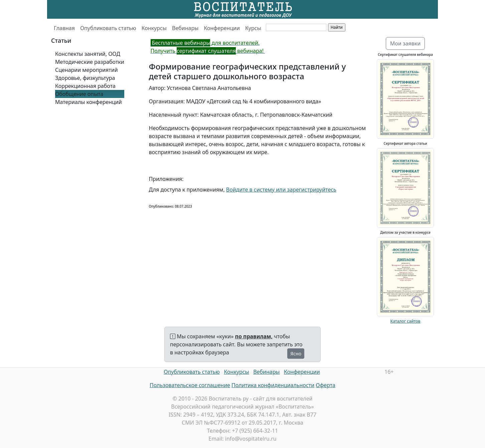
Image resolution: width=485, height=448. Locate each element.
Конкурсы (154, 28)
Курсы (253, 28)
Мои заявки (406, 43)
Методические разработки (90, 62)
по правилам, (254, 336)
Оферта (326, 385)
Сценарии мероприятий (87, 70)
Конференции (222, 28)
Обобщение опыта (79, 94)
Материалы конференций (89, 102)
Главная (64, 28)
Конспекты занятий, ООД (88, 54)
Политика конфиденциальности (273, 385)
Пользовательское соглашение (190, 385)
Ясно (296, 354)
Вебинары (185, 28)
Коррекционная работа (85, 86)
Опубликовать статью (108, 28)
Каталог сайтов (406, 321)
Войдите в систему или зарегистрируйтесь (281, 190)
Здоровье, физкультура (85, 78)
